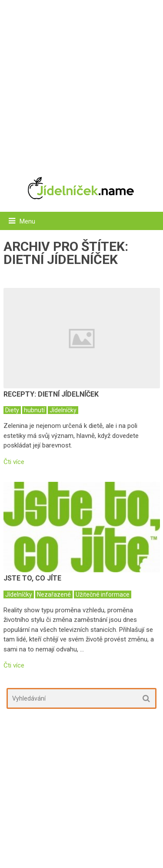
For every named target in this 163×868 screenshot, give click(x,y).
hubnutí (34, 410)
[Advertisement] (81, 84)
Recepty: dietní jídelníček (51, 394)
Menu (27, 221)
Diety (12, 410)
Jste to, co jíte (32, 578)
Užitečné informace (103, 594)
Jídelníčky (63, 410)
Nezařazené (54, 594)
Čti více (14, 462)
